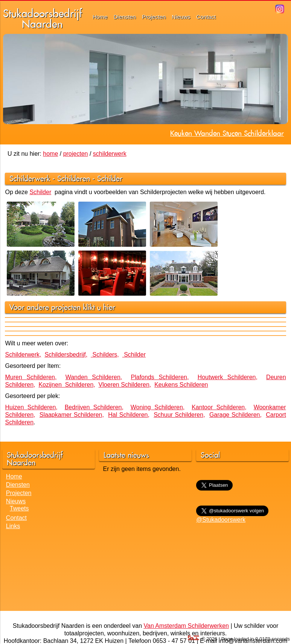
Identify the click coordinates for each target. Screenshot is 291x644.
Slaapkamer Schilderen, (72, 415)
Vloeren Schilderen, (125, 385)
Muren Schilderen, (31, 377)
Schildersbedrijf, (66, 355)
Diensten (125, 17)
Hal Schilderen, (129, 415)
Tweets (19, 508)
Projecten (154, 17)
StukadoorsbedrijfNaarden (43, 19)
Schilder (110, 178)
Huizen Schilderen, (31, 407)
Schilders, (105, 355)
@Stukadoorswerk (221, 520)
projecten (76, 154)
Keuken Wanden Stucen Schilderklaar (227, 133)
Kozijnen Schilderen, (67, 385)
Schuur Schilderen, (179, 415)
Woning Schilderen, (158, 407)
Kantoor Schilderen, (219, 407)
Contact (206, 17)
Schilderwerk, (23, 355)
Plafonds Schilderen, (160, 377)
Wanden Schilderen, (94, 377)
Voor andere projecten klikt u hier (62, 307)
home (50, 154)
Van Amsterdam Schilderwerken (186, 626)
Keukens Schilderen (181, 385)
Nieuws (181, 17)
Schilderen (74, 178)
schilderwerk (110, 154)
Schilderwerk (30, 178)
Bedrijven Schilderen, (94, 407)
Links (13, 526)
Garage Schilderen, (235, 415)
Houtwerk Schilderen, (228, 377)
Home (100, 17)
